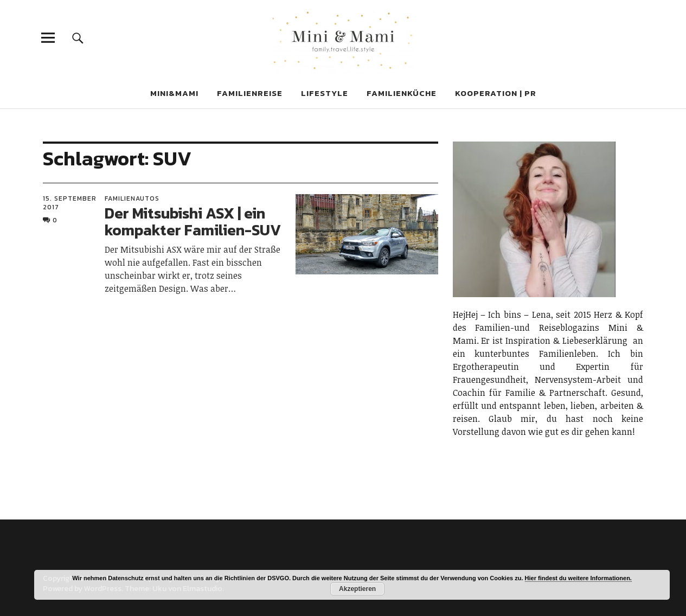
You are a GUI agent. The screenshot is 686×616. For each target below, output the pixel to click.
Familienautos (132, 198)
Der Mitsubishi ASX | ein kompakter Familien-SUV (193, 222)
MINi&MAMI (174, 93)
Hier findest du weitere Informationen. (578, 578)
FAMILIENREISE (250, 93)
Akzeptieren (357, 589)
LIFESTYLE (325, 93)
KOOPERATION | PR (496, 93)
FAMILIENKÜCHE (402, 93)
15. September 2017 (70, 203)
